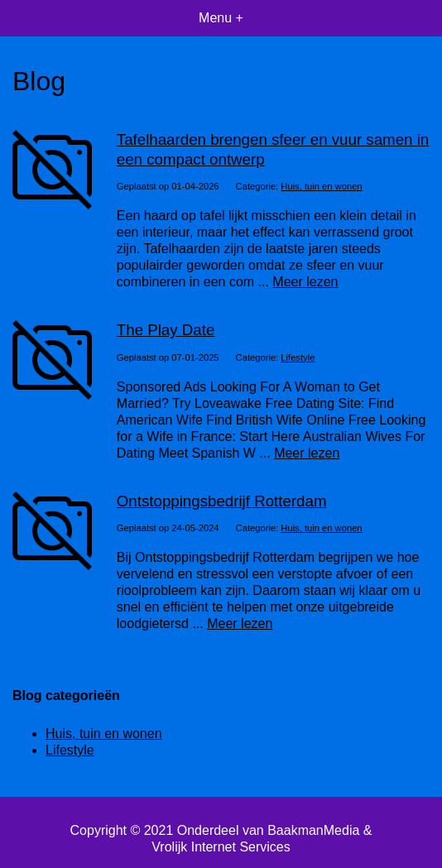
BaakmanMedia (313, 830)
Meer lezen (305, 282)
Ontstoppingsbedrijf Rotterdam (222, 501)
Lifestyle (298, 357)
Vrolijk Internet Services (221, 847)
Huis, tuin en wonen (321, 186)
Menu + (221, 18)
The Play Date (166, 330)
